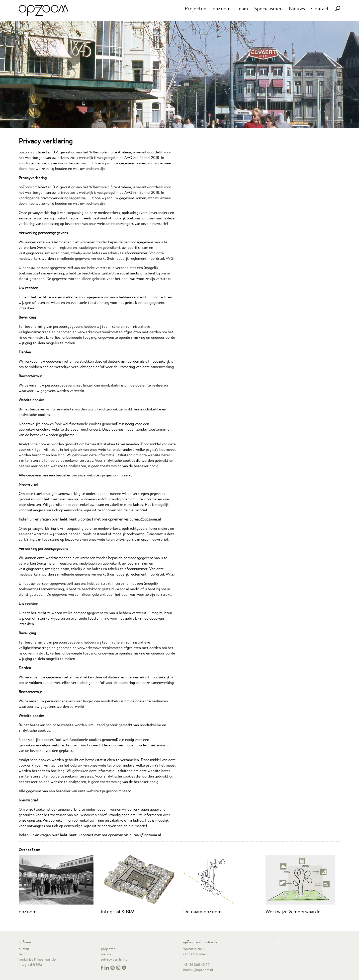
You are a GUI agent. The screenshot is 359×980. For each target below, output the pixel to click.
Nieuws (297, 8)
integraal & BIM (30, 965)
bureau (24, 949)
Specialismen (269, 8)
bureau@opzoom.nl (198, 970)
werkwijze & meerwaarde (37, 959)
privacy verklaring (114, 959)
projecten (108, 949)
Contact (320, 8)
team (23, 954)
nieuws (106, 954)
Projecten (196, 8)
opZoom (222, 8)
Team (242, 8)
